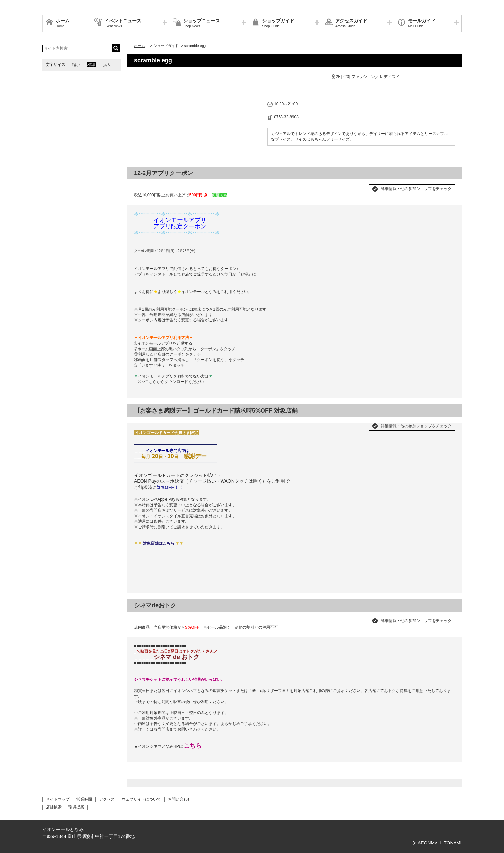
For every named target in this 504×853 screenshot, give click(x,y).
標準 (91, 65)
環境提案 (76, 807)
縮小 (76, 65)
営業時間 (84, 799)
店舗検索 (54, 807)
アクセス (107, 799)
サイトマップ (58, 799)
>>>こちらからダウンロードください (171, 382)
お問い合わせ (180, 799)
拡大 (107, 65)
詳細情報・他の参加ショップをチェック (416, 189)
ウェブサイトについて (141, 799)
